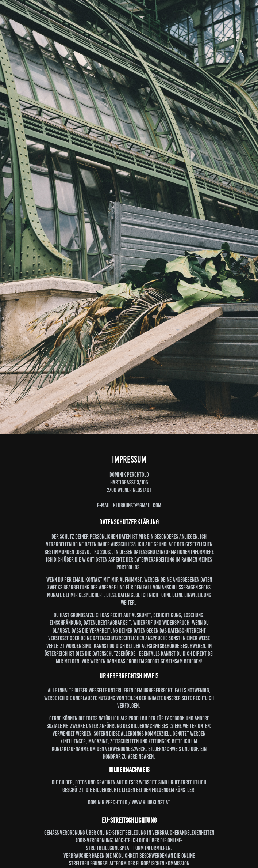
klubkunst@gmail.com (137, 505)
